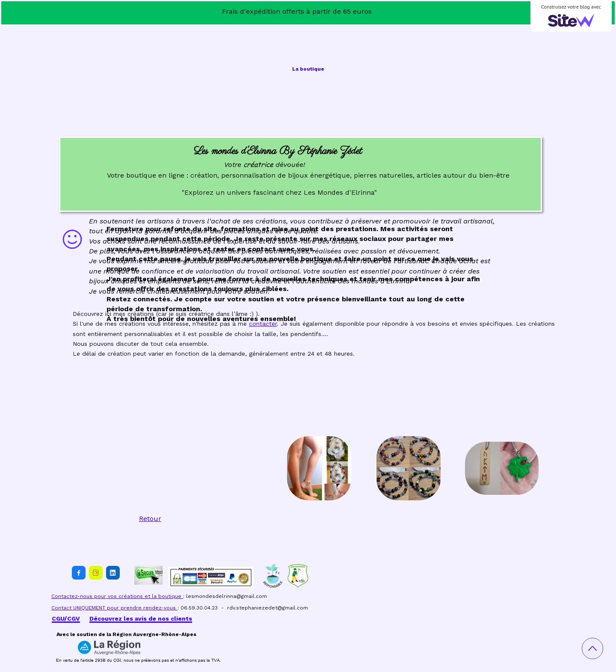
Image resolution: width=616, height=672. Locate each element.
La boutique (308, 69)
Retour (150, 519)
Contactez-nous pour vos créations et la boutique (116, 596)
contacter (263, 324)
